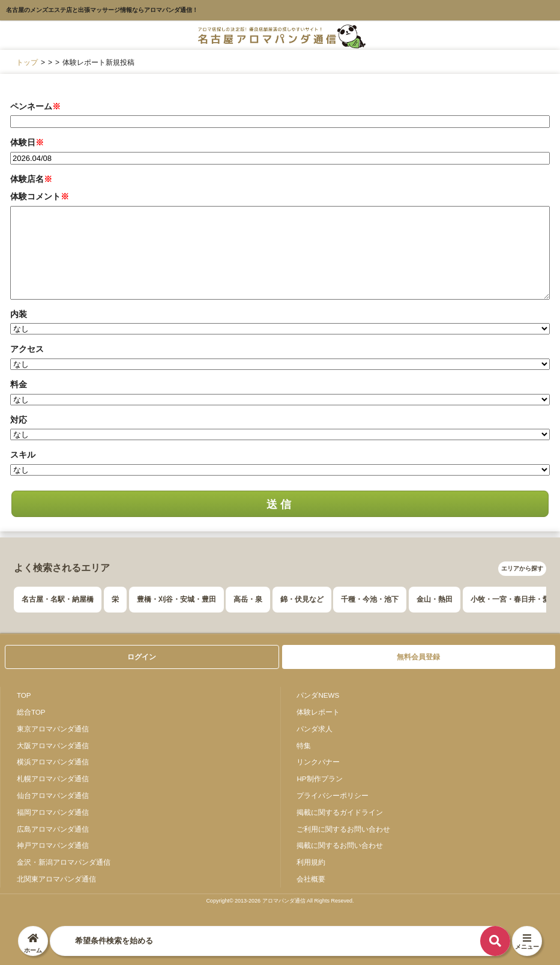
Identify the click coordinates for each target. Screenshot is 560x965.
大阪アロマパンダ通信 (53, 746)
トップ (27, 62)
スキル (23, 455)
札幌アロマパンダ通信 (53, 779)
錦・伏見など (302, 599)
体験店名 (31, 179)
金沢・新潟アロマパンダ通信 (64, 862)
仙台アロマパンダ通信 (53, 795)
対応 (19, 420)
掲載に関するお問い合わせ (340, 845)
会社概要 (311, 879)
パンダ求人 (315, 729)
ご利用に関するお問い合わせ (343, 829)
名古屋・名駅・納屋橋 (58, 599)
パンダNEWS (318, 695)
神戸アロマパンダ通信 (53, 845)
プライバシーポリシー (333, 795)
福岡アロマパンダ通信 (53, 812)
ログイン (142, 657)
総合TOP (31, 712)
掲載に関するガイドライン (340, 812)
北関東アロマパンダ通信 (56, 879)
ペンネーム (35, 106)
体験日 (27, 142)
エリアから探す (522, 568)
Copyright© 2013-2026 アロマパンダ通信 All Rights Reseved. (280, 901)
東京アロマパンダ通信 (53, 729)
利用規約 (311, 862)
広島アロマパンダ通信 (53, 829)
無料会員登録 (418, 657)
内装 (19, 314)
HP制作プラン (319, 779)
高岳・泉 (248, 599)
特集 (304, 746)
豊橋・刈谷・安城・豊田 (176, 599)
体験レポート (318, 712)
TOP (24, 695)
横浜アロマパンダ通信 (53, 762)
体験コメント (40, 196)
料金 (19, 384)
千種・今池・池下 (370, 599)
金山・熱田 (435, 599)
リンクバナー (318, 762)
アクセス (27, 349)
